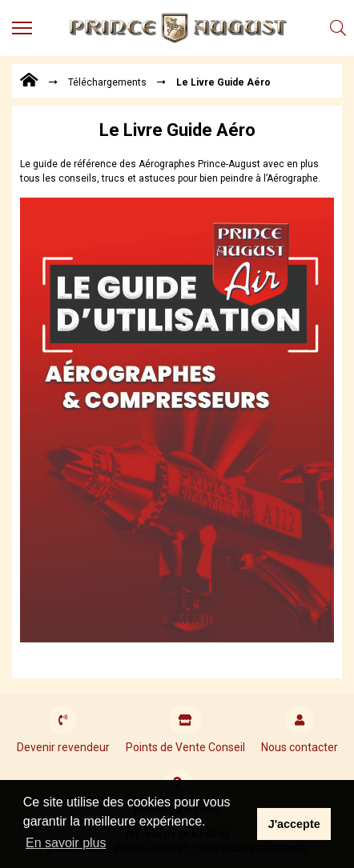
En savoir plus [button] (66, 843)
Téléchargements (107, 82)
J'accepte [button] (294, 824)
